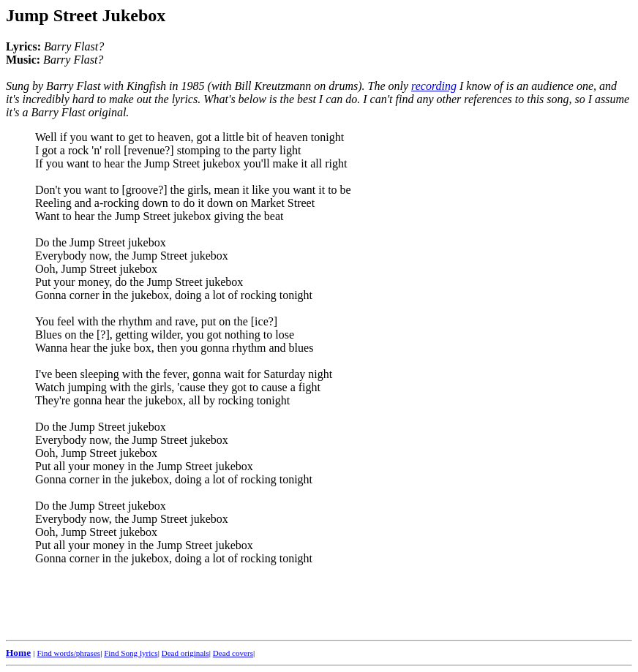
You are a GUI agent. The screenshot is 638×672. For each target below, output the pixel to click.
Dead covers (233, 653)
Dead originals (185, 653)
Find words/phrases (68, 653)
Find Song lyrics (131, 653)
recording (434, 86)
